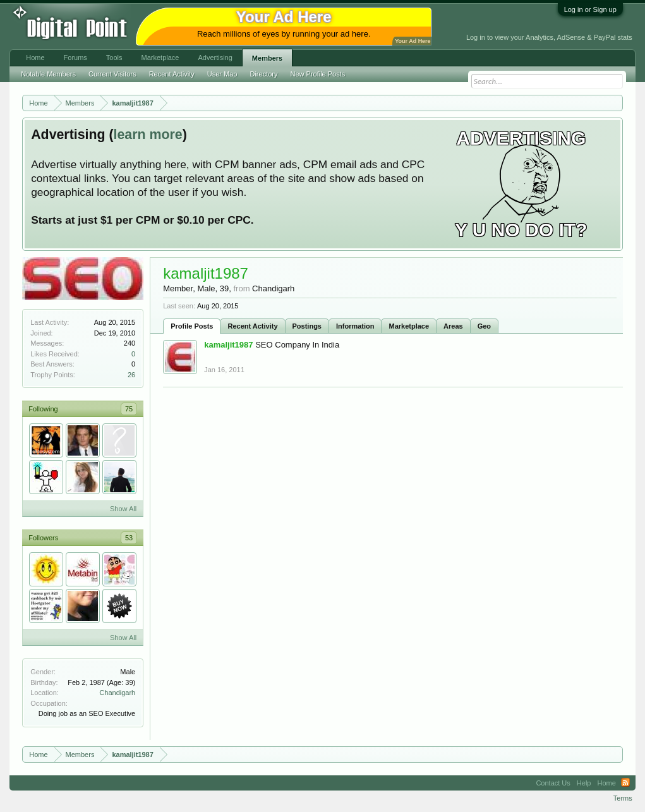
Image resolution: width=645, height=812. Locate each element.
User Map (222, 74)
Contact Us (553, 783)
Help (584, 783)
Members (267, 58)
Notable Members (48, 74)
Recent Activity (252, 326)
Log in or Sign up (590, 9)
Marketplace (409, 326)
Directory (263, 74)
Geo (484, 326)
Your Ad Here (413, 41)
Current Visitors (112, 74)
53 (129, 538)
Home (35, 58)
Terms (623, 798)
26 (131, 375)
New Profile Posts (317, 74)
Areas (453, 326)
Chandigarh (117, 693)
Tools (114, 58)
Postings (307, 326)
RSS (625, 783)
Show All (123, 509)
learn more (148, 135)
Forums (75, 58)
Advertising (215, 58)
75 (129, 409)
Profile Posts (192, 326)
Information (355, 326)
